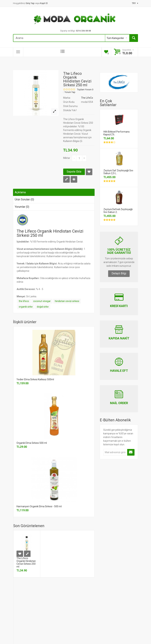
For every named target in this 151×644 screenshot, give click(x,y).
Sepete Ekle (74, 172)
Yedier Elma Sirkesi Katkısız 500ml (35, 379)
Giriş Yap (30, 3)
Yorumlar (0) (22, 207)
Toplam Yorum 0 (85, 90)
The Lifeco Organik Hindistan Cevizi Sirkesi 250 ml (26, 562)
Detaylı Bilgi (119, 273)
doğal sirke (43, 307)
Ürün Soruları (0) (24, 199)
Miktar (67, 158)
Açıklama (20, 192)
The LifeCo (87, 98)
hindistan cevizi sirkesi (67, 301)
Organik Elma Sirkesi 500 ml (32, 443)
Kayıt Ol (44, 3)
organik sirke (26, 307)
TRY (135, 3)
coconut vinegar (42, 301)
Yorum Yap (70, 92)
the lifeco (24, 301)
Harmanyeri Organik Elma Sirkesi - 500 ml (39, 506)
